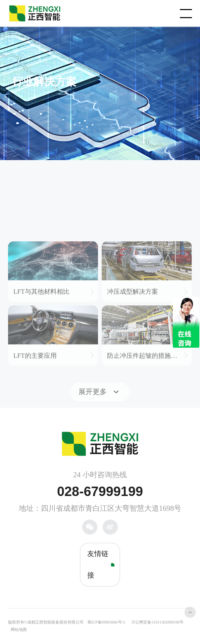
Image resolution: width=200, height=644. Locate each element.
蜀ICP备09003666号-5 (106, 622)
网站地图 (19, 630)
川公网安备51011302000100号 (157, 622)
